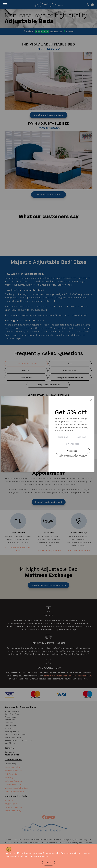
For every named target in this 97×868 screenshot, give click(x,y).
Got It (48, 863)
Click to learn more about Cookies (31, 856)
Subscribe (72, 451)
